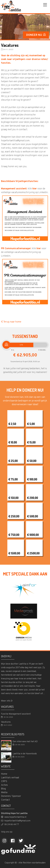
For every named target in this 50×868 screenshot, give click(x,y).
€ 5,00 (31, 424)
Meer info (7, 701)
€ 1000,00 (33, 535)
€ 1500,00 (14, 553)
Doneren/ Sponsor (11, 796)
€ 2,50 (12, 424)
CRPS (4, 781)
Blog (3, 789)
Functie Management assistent (16, 714)
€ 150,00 (13, 498)
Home (4, 774)
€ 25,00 (13, 461)
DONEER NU (36, 35)
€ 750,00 (14, 535)
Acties (4, 785)
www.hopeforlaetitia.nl (14, 817)
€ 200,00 (33, 498)
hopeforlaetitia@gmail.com (16, 821)
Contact (5, 800)
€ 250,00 (14, 516)
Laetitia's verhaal (10, 778)
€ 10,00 (13, 442)
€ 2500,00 (33, 553)
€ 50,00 (32, 461)
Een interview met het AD (25, 742)
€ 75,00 (13, 479)
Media (4, 793)
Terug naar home (11, 322)
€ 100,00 (32, 479)
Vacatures (6, 722)
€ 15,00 (31, 442)
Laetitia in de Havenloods (25, 754)
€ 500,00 (33, 516)
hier (35, 189)
